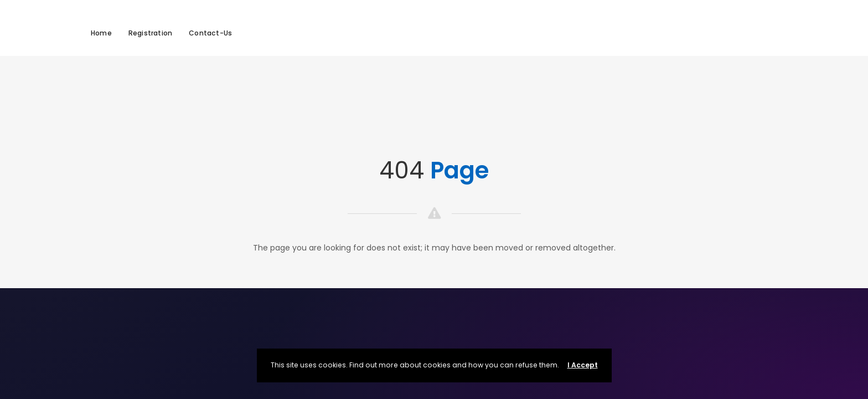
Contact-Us (210, 33)
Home (101, 33)
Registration (150, 33)
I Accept (583, 365)
